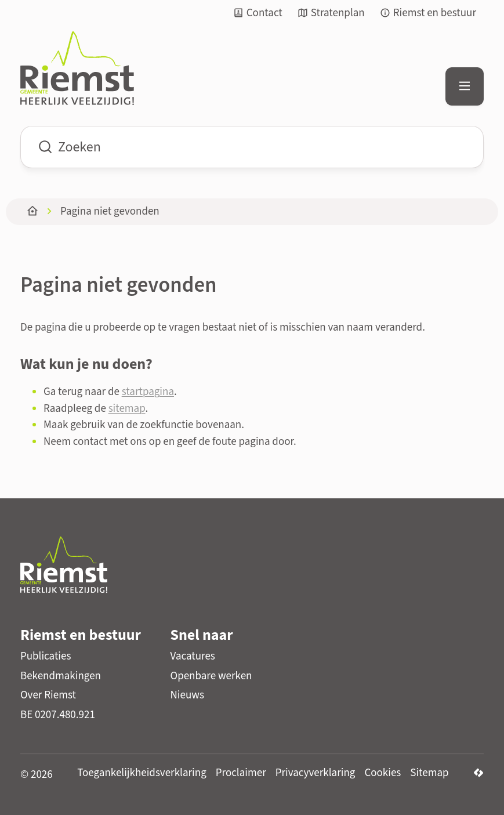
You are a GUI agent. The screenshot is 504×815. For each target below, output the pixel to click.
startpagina (148, 392)
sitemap (127, 409)
